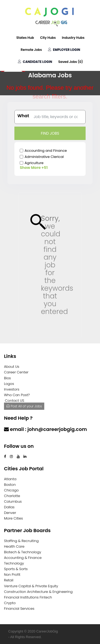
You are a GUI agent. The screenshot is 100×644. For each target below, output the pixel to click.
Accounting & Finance (23, 558)
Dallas (9, 507)
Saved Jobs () (70, 62)
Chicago (11, 490)
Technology (14, 563)
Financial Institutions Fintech (28, 597)
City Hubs (48, 38)
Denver (10, 513)
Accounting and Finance (46, 151)
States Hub (25, 38)
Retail (9, 580)
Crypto (10, 603)
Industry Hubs (73, 38)
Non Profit (12, 575)
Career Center (16, 372)
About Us (12, 367)
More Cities (13, 518)
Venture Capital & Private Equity (31, 586)
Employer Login (64, 50)
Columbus (13, 501)
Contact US (15, 401)
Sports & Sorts (16, 569)
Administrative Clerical (44, 157)
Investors (12, 389)
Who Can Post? (17, 395)
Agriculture (34, 163)
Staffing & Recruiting (21, 541)
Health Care (14, 546)
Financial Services (19, 609)
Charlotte (12, 496)
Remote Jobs (31, 50)
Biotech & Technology (23, 552)
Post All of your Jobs (24, 406)
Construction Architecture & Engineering (38, 592)
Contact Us (18, 440)
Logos (9, 384)
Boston (10, 485)
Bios (7, 378)
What (23, 116)
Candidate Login (35, 62)
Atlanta (10, 479)
